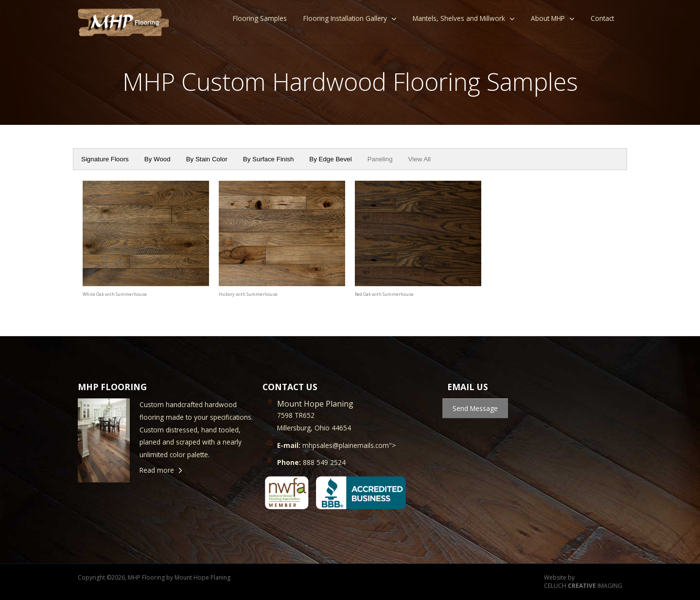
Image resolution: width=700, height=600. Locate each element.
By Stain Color (207, 159)
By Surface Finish (268, 159)
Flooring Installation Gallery (345, 18)
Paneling (380, 159)
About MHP (548, 18)
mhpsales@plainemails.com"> (336, 445)
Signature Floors (105, 159)
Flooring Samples (260, 18)
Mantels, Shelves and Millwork (459, 18)
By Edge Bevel (330, 159)
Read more (157, 470)
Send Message (475, 408)
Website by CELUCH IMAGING (583, 582)
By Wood (157, 159)
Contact (602, 18)
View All (420, 159)
